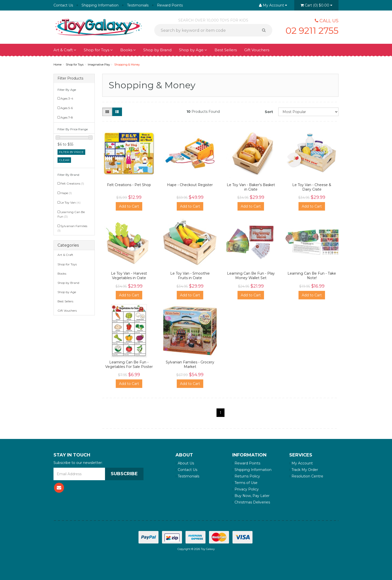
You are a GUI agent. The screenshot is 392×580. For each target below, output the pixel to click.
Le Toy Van (70, 202)
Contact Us (63, 5)
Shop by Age (193, 50)
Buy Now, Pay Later (251, 496)
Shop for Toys (98, 50)
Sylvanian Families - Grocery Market (190, 364)
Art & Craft (65, 50)
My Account (301, 463)
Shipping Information (100, 5)
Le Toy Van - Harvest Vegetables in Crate (129, 276)
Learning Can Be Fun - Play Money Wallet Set (251, 276)
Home (57, 65)
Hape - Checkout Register (190, 185)
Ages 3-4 (67, 98)
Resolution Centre (306, 476)
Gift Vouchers (257, 50)
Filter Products (70, 78)
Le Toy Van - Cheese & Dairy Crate (312, 187)
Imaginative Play (99, 65)
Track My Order (304, 470)
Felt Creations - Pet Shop (129, 185)
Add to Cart (129, 206)
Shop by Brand (157, 50)
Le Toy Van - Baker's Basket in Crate (251, 187)
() (316, 5)
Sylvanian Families (72, 228)
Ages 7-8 (67, 117)
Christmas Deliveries (251, 502)
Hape (66, 193)
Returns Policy (246, 476)
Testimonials (138, 5)
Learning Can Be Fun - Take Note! (312, 276)
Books (128, 50)
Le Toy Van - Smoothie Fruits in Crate (190, 276)
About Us (185, 463)
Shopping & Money (127, 65)
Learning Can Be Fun (71, 214)
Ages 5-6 (67, 108)
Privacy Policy (245, 489)
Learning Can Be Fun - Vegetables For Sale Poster (129, 364)
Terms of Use (245, 483)
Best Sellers (226, 50)
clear (64, 160)
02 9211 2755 (312, 31)
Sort (269, 112)
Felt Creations (72, 183)
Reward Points (170, 5)
